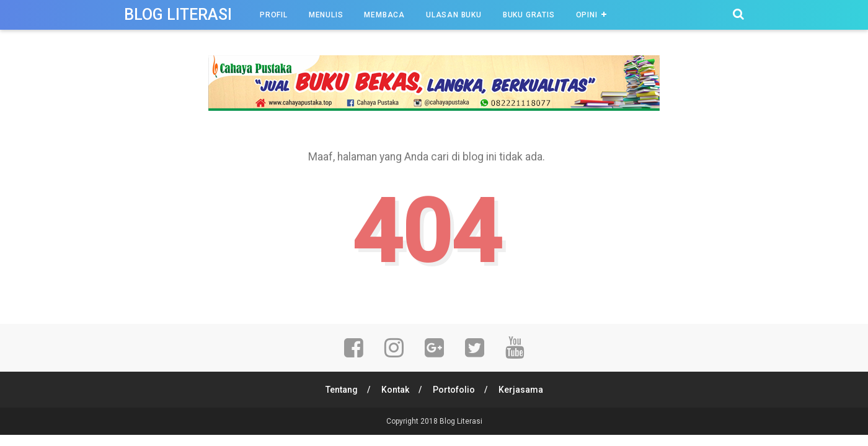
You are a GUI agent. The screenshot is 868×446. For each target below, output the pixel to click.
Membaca (384, 15)
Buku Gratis (529, 15)
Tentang (342, 390)
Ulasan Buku (454, 15)
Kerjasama (521, 390)
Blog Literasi (178, 15)
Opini (587, 15)
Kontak (395, 390)
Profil (274, 15)
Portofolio (454, 390)
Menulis (326, 15)
